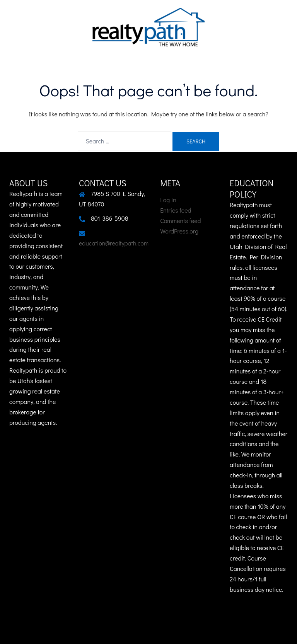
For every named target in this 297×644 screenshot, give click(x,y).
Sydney (201, 631)
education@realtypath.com (114, 243)
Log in (168, 200)
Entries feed (176, 210)
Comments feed (180, 221)
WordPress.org (179, 231)
